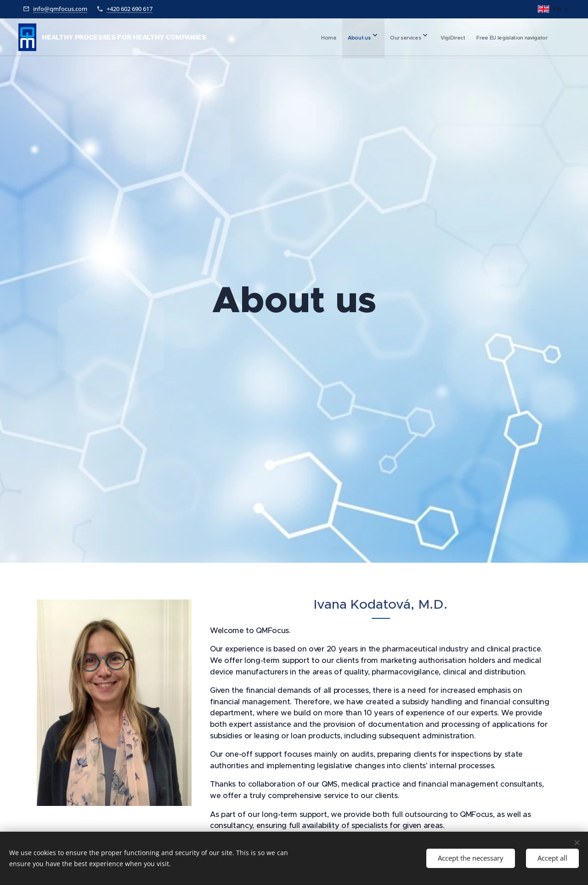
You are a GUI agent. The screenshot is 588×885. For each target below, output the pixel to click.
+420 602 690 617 (130, 9)
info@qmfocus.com (60, 9)
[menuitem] (466, 37)
